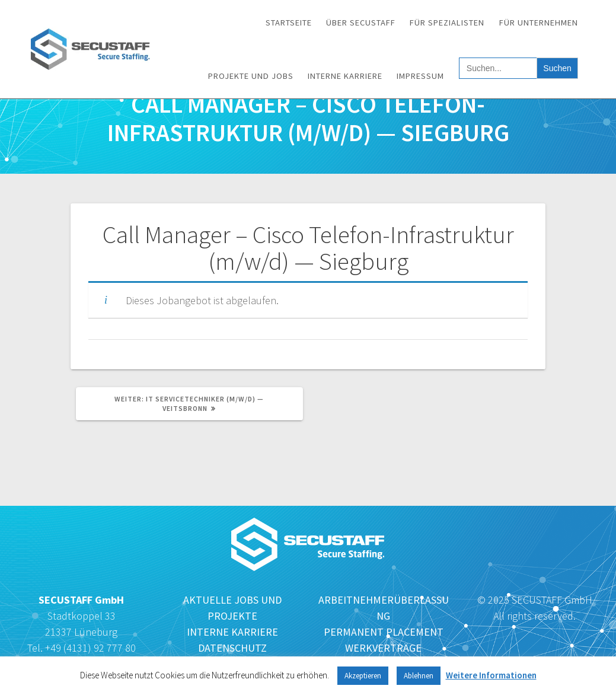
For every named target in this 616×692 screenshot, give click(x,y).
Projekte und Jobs (251, 76)
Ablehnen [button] (419, 676)
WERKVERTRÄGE (383, 648)
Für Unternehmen (539, 23)
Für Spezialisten (447, 23)
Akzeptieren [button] (363, 676)
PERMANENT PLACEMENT (384, 632)
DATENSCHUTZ (232, 648)
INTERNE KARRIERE (232, 632)
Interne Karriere (345, 76)
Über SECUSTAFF (361, 23)
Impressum (420, 76)
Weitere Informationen (491, 675)
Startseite (289, 23)
